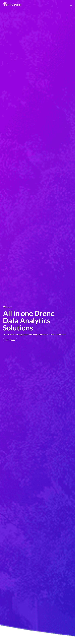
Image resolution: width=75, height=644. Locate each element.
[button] (10, 340)
